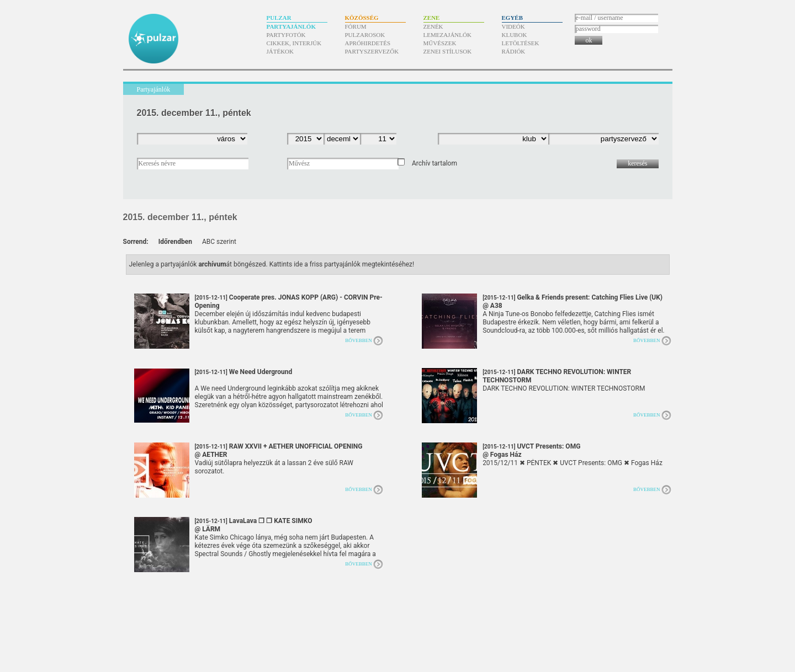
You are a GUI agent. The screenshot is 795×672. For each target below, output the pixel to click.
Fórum (356, 26)
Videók (513, 26)
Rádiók (514, 51)
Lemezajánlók (447, 35)
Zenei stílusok (448, 51)
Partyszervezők (372, 51)
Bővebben (359, 340)
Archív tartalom (434, 163)
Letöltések (521, 43)
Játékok (280, 51)
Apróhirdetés (368, 43)
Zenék (433, 26)
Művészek (440, 43)
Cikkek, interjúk (294, 43)
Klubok (515, 35)
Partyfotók (286, 35)
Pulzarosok (365, 35)
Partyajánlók (291, 26)
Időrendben (175, 242)
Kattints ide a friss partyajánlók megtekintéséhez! (342, 264)
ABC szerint (219, 242)
